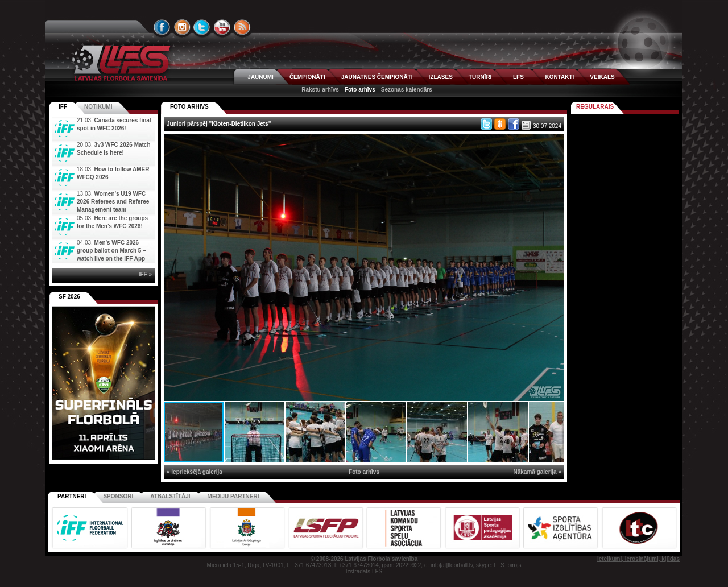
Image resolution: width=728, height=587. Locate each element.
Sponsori (118, 496)
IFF (63, 107)
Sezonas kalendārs (407, 90)
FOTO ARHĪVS (189, 107)
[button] (554, 144)
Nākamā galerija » (538, 472)
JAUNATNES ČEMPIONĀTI (377, 77)
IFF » (145, 274)
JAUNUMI (260, 77)
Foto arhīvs (360, 90)
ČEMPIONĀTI (307, 77)
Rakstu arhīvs (320, 90)
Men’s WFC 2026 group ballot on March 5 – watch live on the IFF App (111, 251)
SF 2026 (69, 297)
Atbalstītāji (170, 496)
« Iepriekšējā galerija (195, 472)
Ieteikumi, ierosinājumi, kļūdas (638, 559)
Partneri (72, 496)
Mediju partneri (233, 496)
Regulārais (595, 107)
